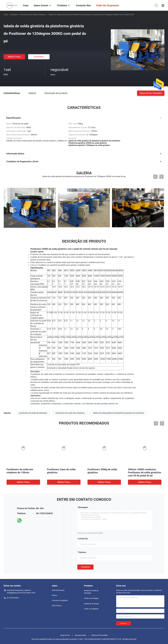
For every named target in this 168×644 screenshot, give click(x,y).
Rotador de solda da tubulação (91, 592)
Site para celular (81, 635)
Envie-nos (39, 57)
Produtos (14, 15)
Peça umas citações (151, 93)
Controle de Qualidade (60, 600)
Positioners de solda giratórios (33, 15)
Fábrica (55, 595)
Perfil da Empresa (58, 590)
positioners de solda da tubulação (33, 413)
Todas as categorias (91, 609)
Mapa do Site (65, 635)
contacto (85, 567)
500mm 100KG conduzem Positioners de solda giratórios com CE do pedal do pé (144, 472)
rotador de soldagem (91, 598)
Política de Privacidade (99, 635)
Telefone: (82, 552)
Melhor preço (14, 57)
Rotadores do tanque (91, 604)
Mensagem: (83, 507)
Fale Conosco (57, 606)
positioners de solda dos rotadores (70, 413)
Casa (6, 15)
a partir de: (83, 539)
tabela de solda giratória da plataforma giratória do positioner (118, 413)
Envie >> (124, 623)
